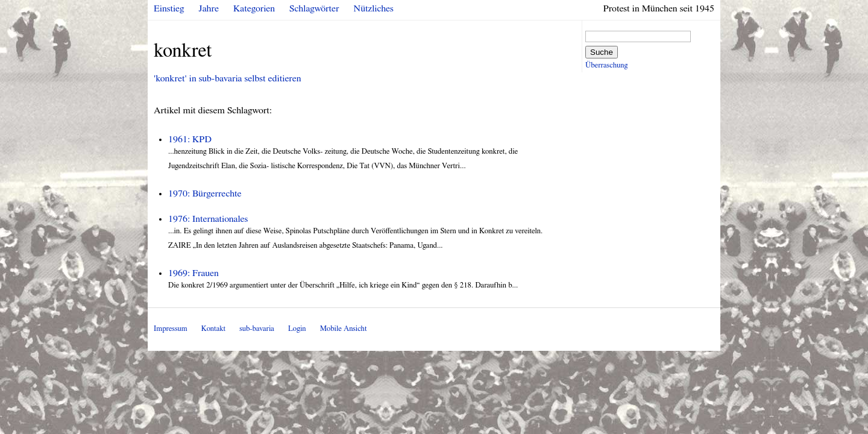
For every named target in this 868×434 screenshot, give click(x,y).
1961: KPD (190, 139)
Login (297, 329)
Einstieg (169, 8)
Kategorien (254, 8)
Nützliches (374, 8)
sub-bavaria (256, 329)
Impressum (171, 329)
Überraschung (606, 65)
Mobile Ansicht (344, 329)
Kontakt (213, 329)
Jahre (209, 8)
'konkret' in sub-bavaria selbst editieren (227, 78)
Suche (602, 52)
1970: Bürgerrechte (205, 193)
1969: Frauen (193, 273)
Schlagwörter (314, 8)
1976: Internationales (208, 219)
